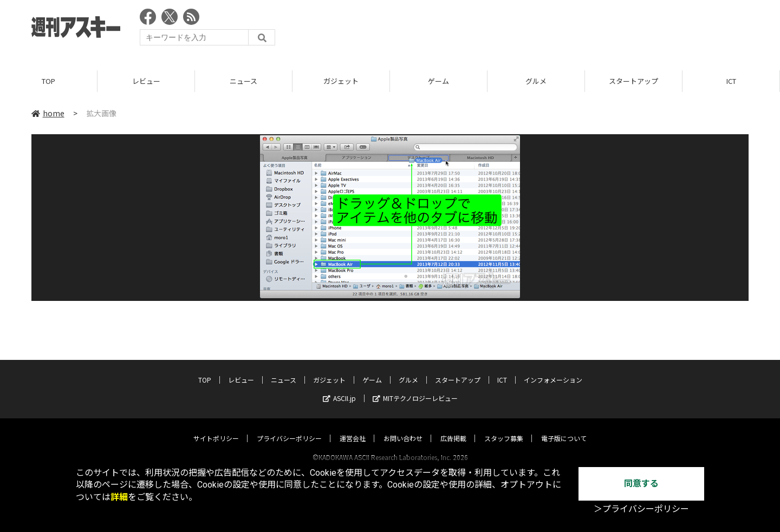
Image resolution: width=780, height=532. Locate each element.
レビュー (146, 81)
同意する (641, 484)
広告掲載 (453, 428)
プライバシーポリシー (289, 428)
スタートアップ (633, 81)
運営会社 (353, 428)
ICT (731, 81)
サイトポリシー (216, 428)
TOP (48, 81)
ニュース (243, 81)
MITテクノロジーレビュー (415, 388)
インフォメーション (553, 369)
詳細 (119, 497)
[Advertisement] (551, 30)
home (48, 113)
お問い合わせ (403, 428)
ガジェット (341, 81)
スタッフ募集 (504, 428)
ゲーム (438, 81)
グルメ (536, 81)
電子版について (564, 428)
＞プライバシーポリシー (641, 509)
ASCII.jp (339, 388)
